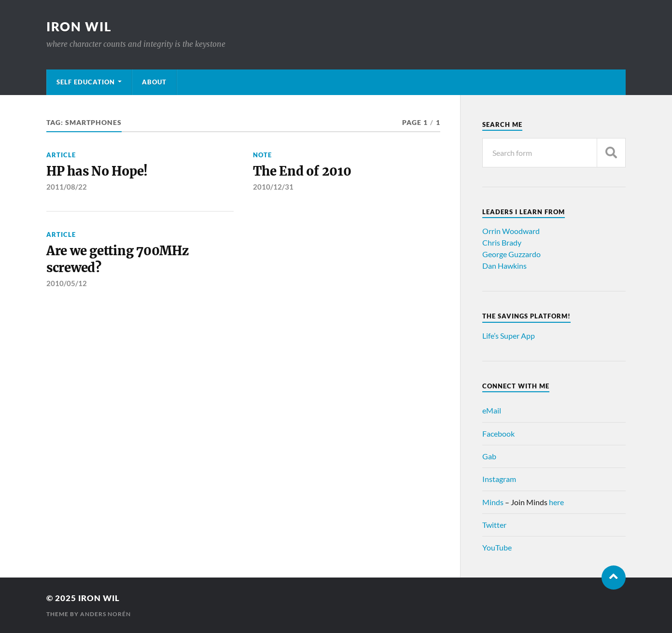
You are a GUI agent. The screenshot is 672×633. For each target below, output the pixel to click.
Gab (489, 456)
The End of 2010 (302, 171)
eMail (492, 410)
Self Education (86, 82)
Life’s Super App (509, 336)
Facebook (498, 433)
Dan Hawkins (504, 266)
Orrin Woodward (511, 231)
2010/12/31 (273, 187)
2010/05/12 (67, 283)
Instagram (499, 479)
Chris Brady (502, 242)
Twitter (494, 525)
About (154, 82)
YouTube (497, 547)
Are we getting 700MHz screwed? (118, 259)
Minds (493, 502)
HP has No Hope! (97, 171)
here (556, 502)
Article (61, 155)
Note (262, 155)
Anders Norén (105, 614)
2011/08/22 (67, 187)
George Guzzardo (511, 254)
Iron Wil (79, 27)
